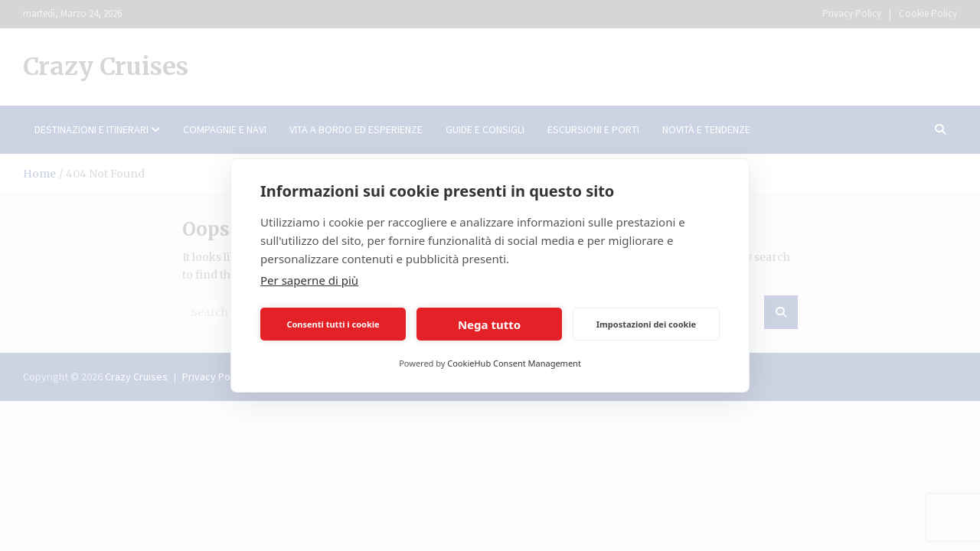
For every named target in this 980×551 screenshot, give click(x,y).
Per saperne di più (309, 280)
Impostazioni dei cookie (646, 324)
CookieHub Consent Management (514, 363)
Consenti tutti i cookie (333, 324)
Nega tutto (489, 324)
